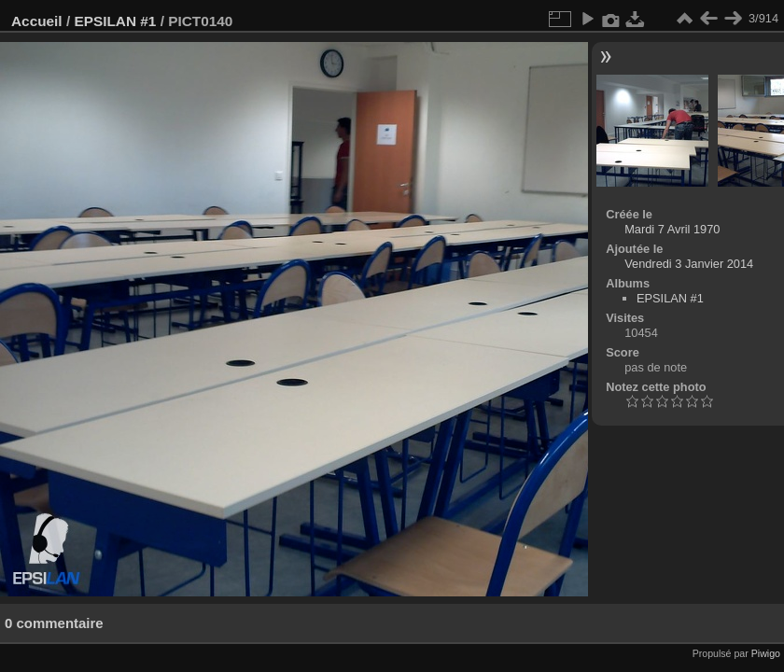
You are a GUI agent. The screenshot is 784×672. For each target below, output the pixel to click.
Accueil (37, 21)
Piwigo (766, 653)
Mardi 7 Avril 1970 (672, 229)
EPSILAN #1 (115, 21)
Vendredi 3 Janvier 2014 (689, 264)
